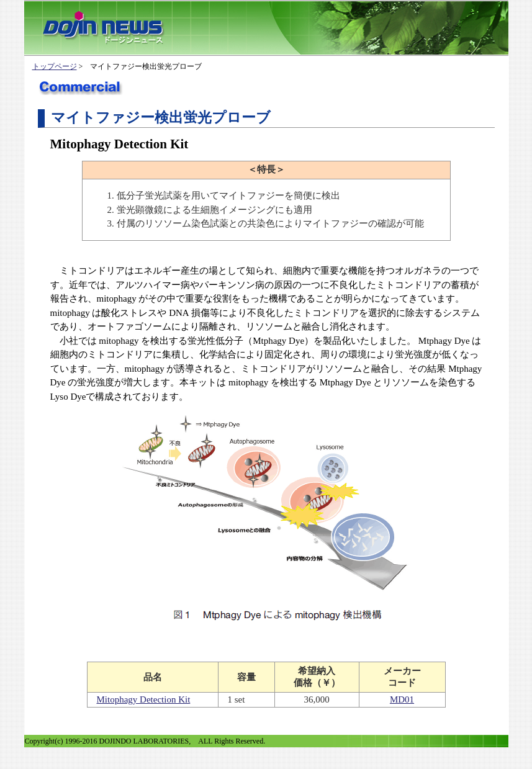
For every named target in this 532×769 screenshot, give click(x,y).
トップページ (55, 66)
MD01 (402, 699)
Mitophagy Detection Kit (144, 699)
